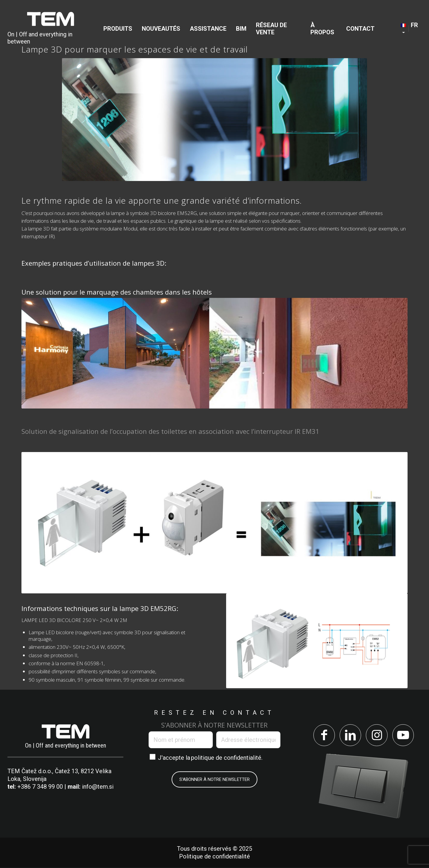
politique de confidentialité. (227, 758)
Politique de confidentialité (214, 857)
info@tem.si (98, 787)
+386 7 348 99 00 (40, 787)
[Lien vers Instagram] (377, 735)
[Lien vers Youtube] (404, 735)
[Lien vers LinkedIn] (350, 735)
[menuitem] (118, 29)
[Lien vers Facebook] (323, 735)
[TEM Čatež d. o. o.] (51, 29)
